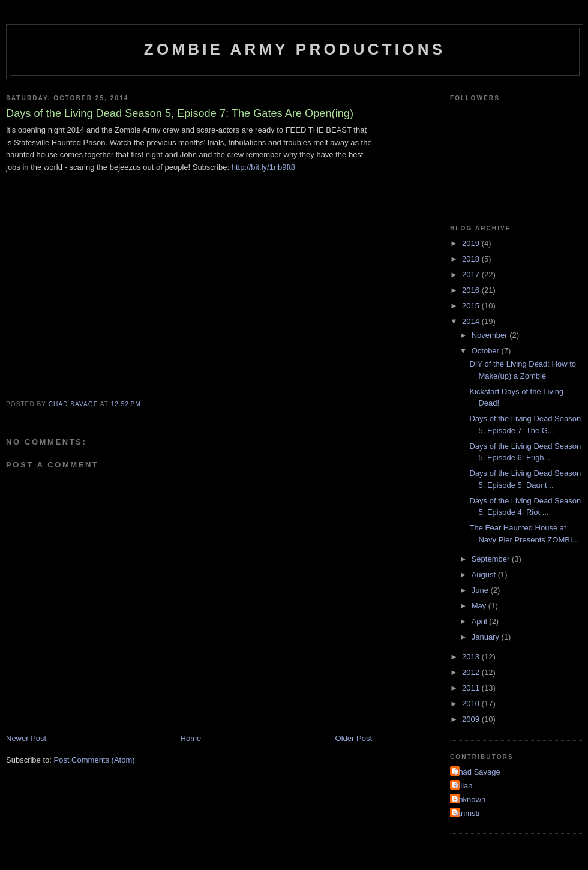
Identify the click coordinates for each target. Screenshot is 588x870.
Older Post (354, 738)
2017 (472, 274)
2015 (472, 306)
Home (191, 738)
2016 (472, 290)
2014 (472, 321)
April (481, 621)
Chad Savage (477, 772)
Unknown (469, 799)
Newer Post (26, 738)
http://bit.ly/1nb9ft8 (263, 167)
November (491, 335)
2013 (472, 657)
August (485, 574)
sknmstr (467, 813)
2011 (472, 688)
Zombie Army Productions (295, 49)
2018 (472, 259)
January (487, 637)
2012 (472, 672)
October (487, 351)
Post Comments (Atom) (94, 760)
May (480, 606)
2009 (472, 719)
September (492, 559)
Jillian (463, 786)
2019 (472, 243)
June (481, 590)
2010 (472, 703)
